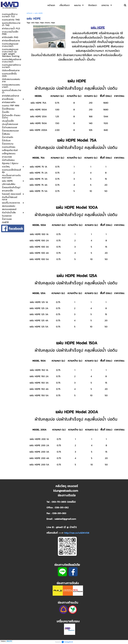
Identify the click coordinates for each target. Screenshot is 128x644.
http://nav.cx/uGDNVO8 (77, 533)
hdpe (53, 23)
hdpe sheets (45, 23)
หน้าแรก (29, 13)
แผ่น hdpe (35, 23)
